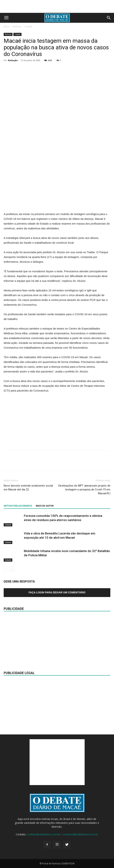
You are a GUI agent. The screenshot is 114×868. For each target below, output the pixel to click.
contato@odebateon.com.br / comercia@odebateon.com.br (62, 834)
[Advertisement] (57, 6)
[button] (109, 18)
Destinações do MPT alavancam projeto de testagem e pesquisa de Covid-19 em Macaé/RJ (84, 489)
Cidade (28, 27)
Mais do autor (45, 506)
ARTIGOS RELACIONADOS (18, 506)
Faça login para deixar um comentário (57, 592)
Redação (13, 60)
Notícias (17, 27)
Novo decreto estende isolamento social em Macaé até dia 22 (28, 488)
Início (6, 27)
